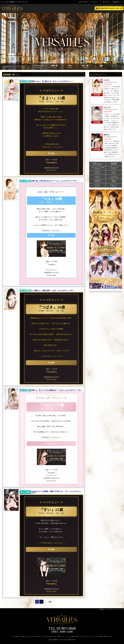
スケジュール (39, 67)
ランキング (82, 636)
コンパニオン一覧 (44, 636)
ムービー (63, 636)
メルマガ (96, 636)
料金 (70, 67)
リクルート (95, 2)
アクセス (106, 2)
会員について (118, 2)
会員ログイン (18, 636)
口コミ (92, 636)
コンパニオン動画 (70, 636)
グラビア (88, 636)
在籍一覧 (54, 67)
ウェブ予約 (83, 2)
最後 (50, 602)
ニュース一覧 (120, 609)
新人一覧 (85, 67)
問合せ (105, 636)
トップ (23, 67)
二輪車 (101, 67)
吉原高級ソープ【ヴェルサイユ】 (107, 609)
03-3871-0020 (51, 170)
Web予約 (101, 636)
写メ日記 (77, 636)
